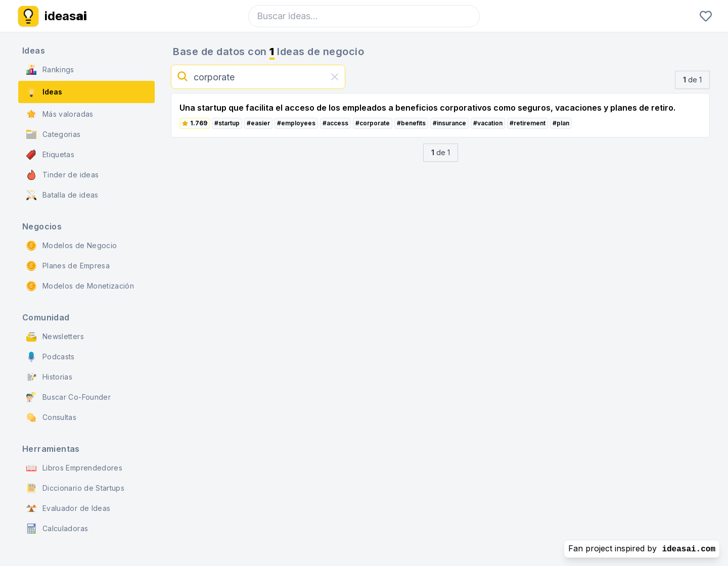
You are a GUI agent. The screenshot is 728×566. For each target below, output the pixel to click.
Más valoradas (60, 114)
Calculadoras (57, 529)
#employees (296, 123)
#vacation (488, 123)
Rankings (50, 70)
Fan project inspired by (642, 549)
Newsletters (55, 337)
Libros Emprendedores (74, 468)
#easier (258, 123)
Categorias (54, 134)
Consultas (51, 417)
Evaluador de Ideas (68, 508)
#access (335, 123)
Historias (49, 377)
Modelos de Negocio (72, 246)
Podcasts (51, 357)
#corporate (373, 123)
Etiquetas (50, 155)
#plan (561, 123)
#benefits (411, 123)
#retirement (528, 123)
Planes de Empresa (68, 266)
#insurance (449, 123)
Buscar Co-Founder (69, 397)
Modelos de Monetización (80, 286)
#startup (227, 123)
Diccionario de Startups (75, 488)
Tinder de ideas (62, 175)
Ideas (44, 92)
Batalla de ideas (62, 195)
